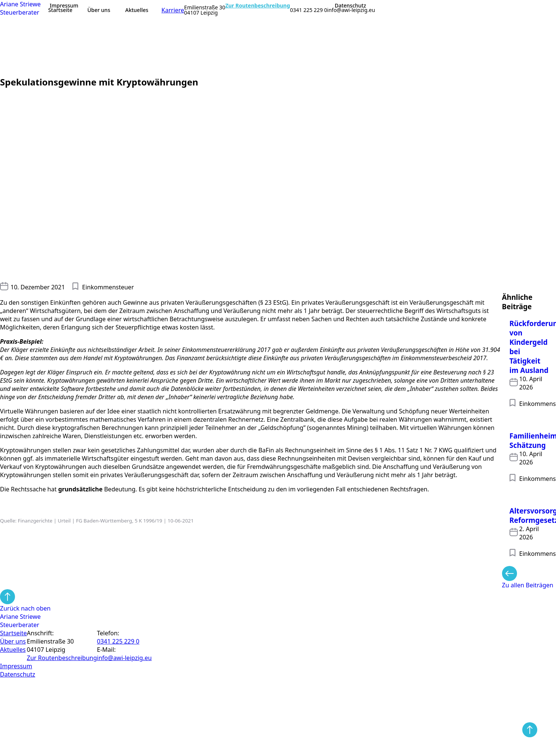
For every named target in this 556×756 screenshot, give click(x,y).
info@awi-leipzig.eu (351, 10)
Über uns (99, 10)
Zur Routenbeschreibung (258, 6)
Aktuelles (137, 10)
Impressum (64, 6)
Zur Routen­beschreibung (62, 658)
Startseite (60, 10)
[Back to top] (530, 730)
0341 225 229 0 (309, 10)
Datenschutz (351, 6)
